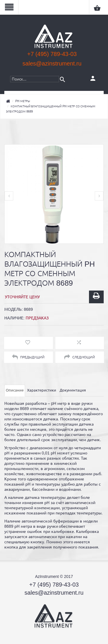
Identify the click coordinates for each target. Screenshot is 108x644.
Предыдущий (28, 357)
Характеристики (42, 390)
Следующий (80, 357)
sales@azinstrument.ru (52, 63)
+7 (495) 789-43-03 (52, 54)
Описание (15, 390)
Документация (73, 390)
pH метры (23, 101)
